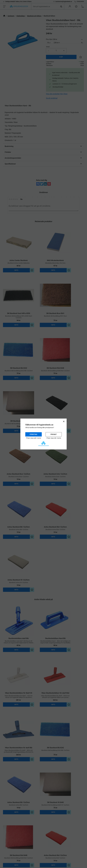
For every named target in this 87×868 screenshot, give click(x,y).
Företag (34, 434)
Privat (54, 434)
